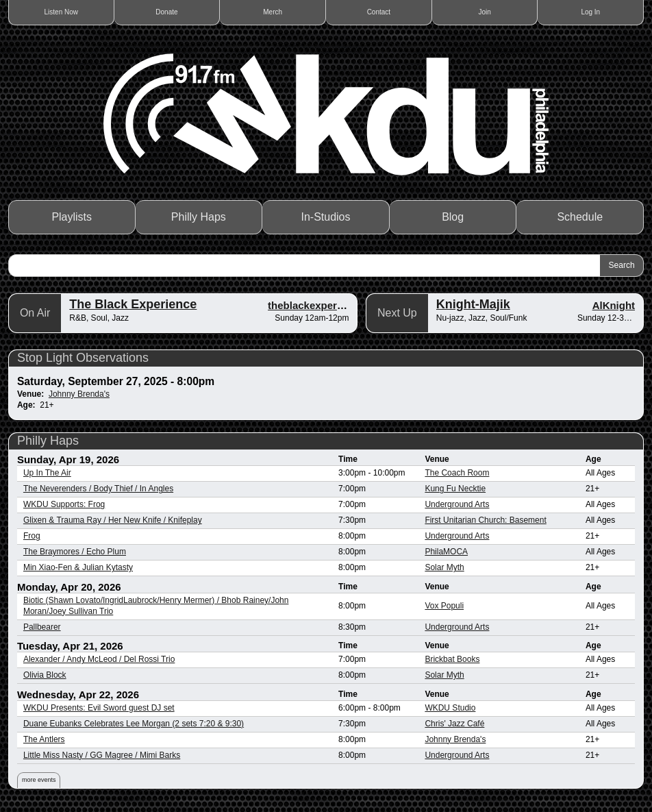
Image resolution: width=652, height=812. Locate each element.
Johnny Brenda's (79, 394)
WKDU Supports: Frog (64, 504)
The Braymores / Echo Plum (75, 552)
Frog (32, 536)
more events (39, 780)
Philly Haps (199, 217)
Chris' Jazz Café (454, 724)
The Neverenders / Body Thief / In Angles (98, 489)
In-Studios (326, 217)
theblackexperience (315, 305)
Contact (379, 12)
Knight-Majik (473, 304)
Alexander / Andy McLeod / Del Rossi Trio (99, 659)
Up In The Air (47, 473)
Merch (273, 12)
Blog (453, 217)
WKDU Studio (450, 708)
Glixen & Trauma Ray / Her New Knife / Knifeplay (113, 520)
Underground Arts (457, 504)
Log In (590, 12)
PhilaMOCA (446, 552)
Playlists (72, 217)
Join (484, 12)
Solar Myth (444, 567)
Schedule (580, 217)
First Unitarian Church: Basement (485, 520)
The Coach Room (457, 473)
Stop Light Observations (83, 358)
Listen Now (61, 12)
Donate (166, 12)
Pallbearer (42, 627)
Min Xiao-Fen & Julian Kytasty (78, 567)
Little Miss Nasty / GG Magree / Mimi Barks (102, 755)
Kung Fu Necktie (455, 489)
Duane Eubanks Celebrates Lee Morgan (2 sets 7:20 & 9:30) (134, 724)
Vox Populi (444, 606)
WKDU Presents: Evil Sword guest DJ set (99, 708)
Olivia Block (45, 675)
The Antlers (44, 739)
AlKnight (614, 305)
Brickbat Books (452, 659)
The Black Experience (133, 304)
